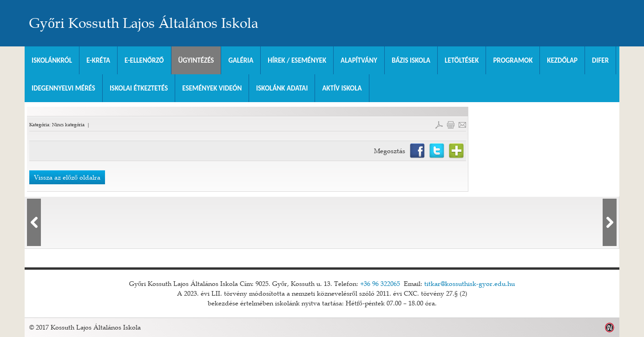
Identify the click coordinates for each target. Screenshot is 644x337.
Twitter (437, 151)
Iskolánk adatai (282, 88)
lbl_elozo (34, 222)
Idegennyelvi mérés (63, 88)
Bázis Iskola (411, 60)
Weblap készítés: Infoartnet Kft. (610, 327)
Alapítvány (359, 60)
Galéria (241, 60)
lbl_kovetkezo (610, 222)
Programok (513, 60)
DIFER (600, 60)
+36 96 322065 (380, 284)
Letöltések (462, 60)
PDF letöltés (439, 125)
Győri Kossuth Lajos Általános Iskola (144, 23)
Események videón (212, 88)
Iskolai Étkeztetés (139, 88)
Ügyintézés (196, 60)
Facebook (417, 151)
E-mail (462, 125)
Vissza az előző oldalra (67, 177)
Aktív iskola (342, 88)
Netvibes (456, 151)
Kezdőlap (562, 60)
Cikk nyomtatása (451, 125)
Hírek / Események (297, 60)
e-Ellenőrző (144, 60)
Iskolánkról (52, 60)
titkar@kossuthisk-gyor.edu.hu (470, 284)
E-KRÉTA (98, 60)
